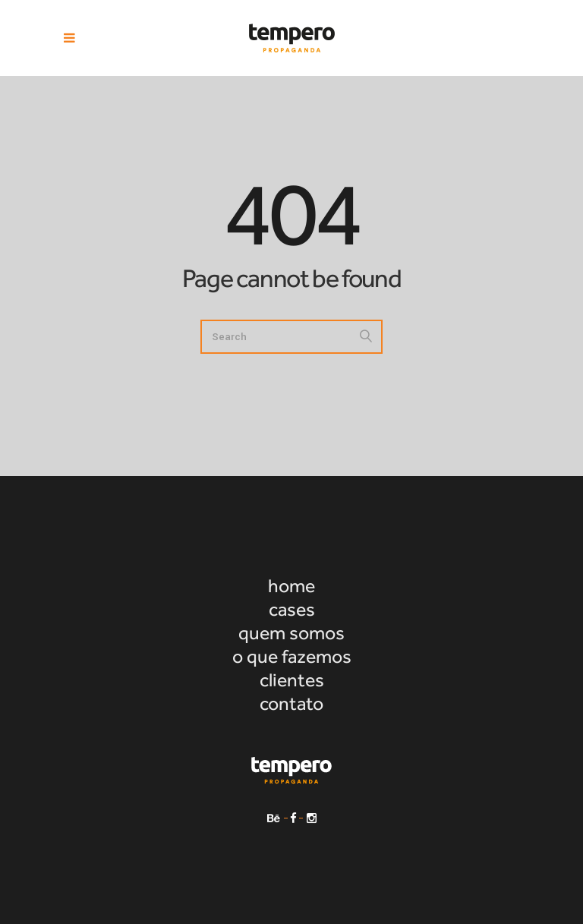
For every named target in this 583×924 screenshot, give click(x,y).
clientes (292, 680)
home (291, 586)
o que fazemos (292, 656)
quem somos (291, 633)
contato (291, 703)
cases (292, 609)
